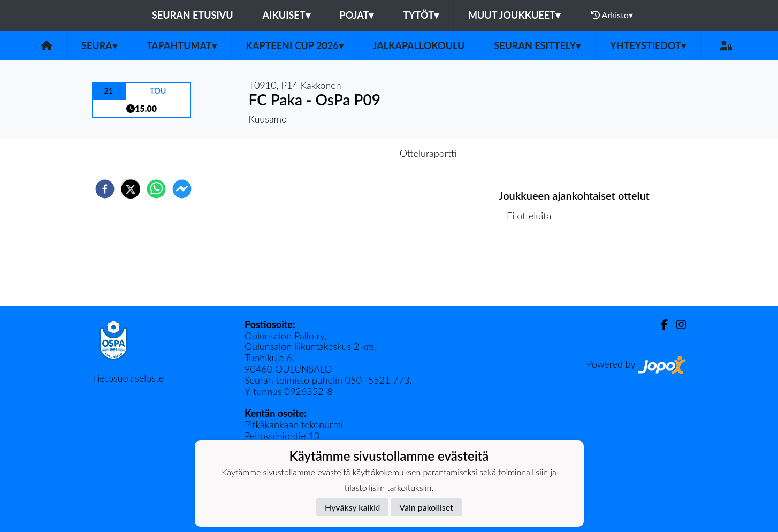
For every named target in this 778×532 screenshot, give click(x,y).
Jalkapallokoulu (419, 45)
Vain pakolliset (426, 507)
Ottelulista (533, 270)
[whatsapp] (156, 189)
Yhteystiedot (648, 45)
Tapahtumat (182, 45)
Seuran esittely (537, 45)
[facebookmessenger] (182, 189)
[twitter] (131, 189)
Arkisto (612, 15)
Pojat (357, 15)
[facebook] (105, 189)
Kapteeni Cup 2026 (295, 45)
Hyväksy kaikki (352, 507)
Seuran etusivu (193, 15)
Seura (99, 45)
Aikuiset (287, 15)
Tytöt (421, 15)
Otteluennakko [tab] (352, 153)
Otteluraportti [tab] (428, 153)
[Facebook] (660, 325)
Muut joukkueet (514, 15)
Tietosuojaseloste (128, 378)
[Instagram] (677, 325)
